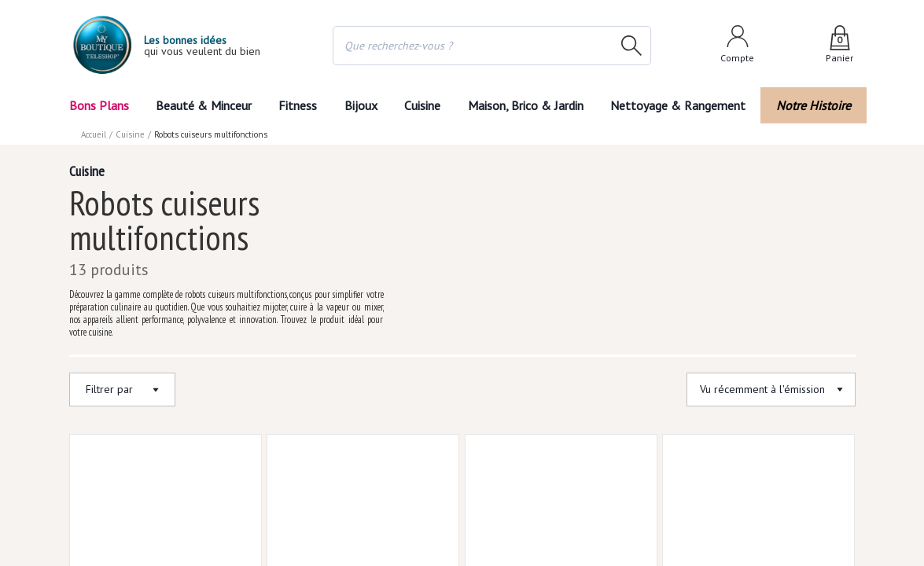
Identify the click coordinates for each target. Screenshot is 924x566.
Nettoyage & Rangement (683, 105)
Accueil (94, 134)
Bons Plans (99, 105)
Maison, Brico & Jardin (529, 105)
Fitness (297, 105)
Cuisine (424, 105)
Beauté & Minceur (203, 105)
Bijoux (360, 105)
